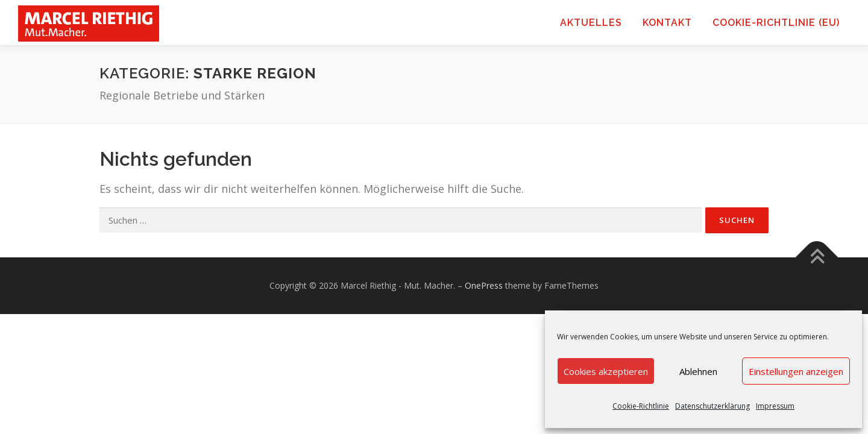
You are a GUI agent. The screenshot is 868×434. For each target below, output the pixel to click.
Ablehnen (698, 371)
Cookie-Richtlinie (641, 406)
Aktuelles (591, 23)
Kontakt (667, 23)
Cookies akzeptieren (606, 371)
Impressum (775, 406)
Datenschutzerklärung (712, 406)
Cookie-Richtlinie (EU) (776, 23)
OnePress (484, 285)
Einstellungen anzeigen (796, 371)
